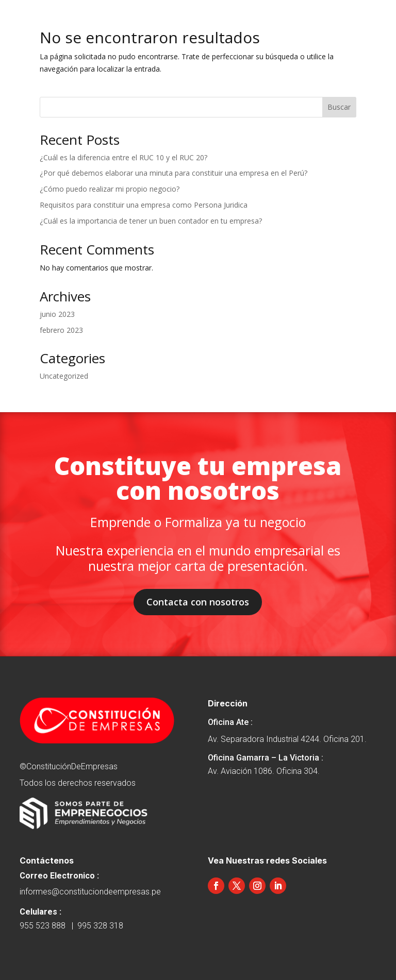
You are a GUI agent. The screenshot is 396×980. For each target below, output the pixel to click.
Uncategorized (64, 376)
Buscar (339, 107)
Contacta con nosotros (198, 602)
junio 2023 (57, 314)
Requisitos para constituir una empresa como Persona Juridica (144, 205)
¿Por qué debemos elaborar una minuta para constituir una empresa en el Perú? (174, 173)
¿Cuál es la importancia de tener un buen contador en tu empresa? (151, 221)
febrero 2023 (61, 330)
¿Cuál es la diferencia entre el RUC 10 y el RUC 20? (123, 157)
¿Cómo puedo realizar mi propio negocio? (110, 189)
